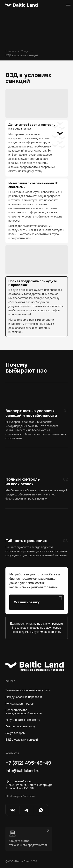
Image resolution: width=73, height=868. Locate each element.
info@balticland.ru (23, 771)
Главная (11, 51)
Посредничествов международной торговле (24, 712)
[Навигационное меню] (68, 5)
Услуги (26, 51)
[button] (37, 602)
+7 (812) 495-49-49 (28, 763)
